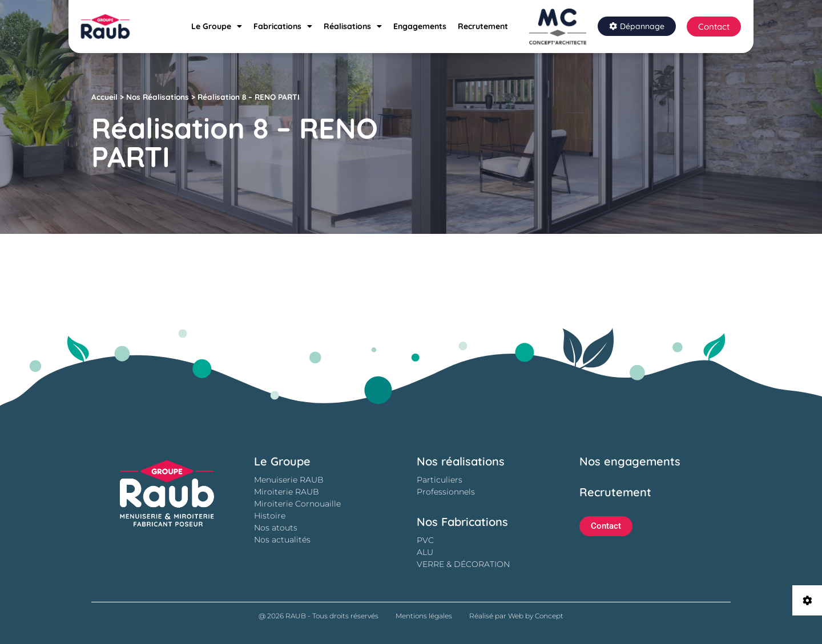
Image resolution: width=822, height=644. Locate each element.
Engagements (420, 26)
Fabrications (283, 26)
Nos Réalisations (158, 97)
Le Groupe (217, 26)
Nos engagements (630, 461)
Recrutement (483, 26)
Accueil (104, 97)
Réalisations (353, 26)
